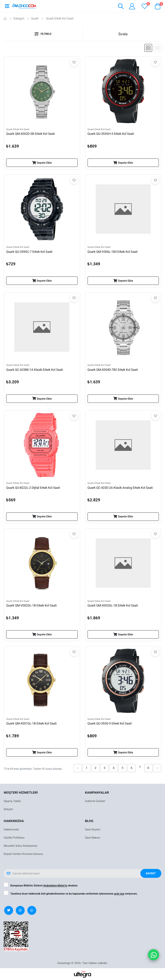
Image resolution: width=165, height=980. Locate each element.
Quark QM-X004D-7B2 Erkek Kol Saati (113, 370)
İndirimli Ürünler (95, 801)
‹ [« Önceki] (77, 768)
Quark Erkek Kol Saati (18, 129)
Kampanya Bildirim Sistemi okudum (44, 886)
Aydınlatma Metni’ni (55, 886)
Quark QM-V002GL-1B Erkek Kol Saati (31, 605)
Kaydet (151, 873)
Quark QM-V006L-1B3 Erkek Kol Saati (113, 252)
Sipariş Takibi (12, 801)
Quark (35, 19)
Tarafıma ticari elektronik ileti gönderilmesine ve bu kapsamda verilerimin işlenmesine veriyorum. (74, 894)
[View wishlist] (145, 6)
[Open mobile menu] (7, 6)
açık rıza (119, 894)
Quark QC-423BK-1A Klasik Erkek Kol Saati (35, 370)
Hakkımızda (11, 829)
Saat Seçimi (93, 829)
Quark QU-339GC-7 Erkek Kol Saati (29, 252)
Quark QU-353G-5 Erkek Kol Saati (110, 723)
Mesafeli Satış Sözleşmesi (20, 846)
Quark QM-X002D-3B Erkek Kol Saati (30, 134)
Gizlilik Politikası (14, 838)
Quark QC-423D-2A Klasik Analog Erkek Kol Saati (120, 488)
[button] (121, 7)
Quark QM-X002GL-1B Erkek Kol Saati (113, 605)
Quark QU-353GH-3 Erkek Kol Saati (111, 134)
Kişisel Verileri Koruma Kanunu (23, 854)
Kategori (19, 19)
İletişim (8, 809)
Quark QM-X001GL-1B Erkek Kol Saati (31, 723)
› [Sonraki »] (157, 768)
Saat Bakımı (93, 838)
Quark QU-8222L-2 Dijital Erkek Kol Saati (33, 488)
